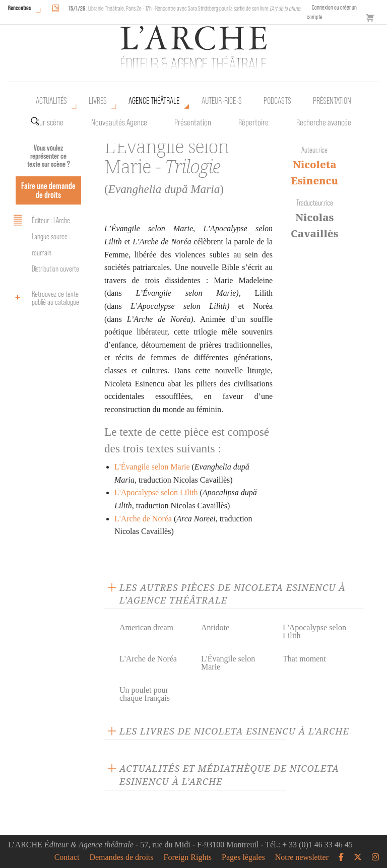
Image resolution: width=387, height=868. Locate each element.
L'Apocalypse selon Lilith (156, 492)
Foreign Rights (188, 857)
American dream (146, 627)
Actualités (51, 101)
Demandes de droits (121, 857)
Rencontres (19, 8)
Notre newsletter (302, 857)
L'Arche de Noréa (143, 519)
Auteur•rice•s (222, 101)
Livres (98, 101)
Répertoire (253, 122)
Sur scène (50, 122)
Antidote (215, 627)
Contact (67, 857)
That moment (304, 659)
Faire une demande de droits (48, 190)
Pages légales (243, 857)
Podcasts (277, 101)
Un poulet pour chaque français (145, 694)
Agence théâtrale (154, 101)
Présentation (193, 122)
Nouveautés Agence (119, 122)
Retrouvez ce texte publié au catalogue (45, 298)
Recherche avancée (324, 122)
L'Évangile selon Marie (152, 467)
